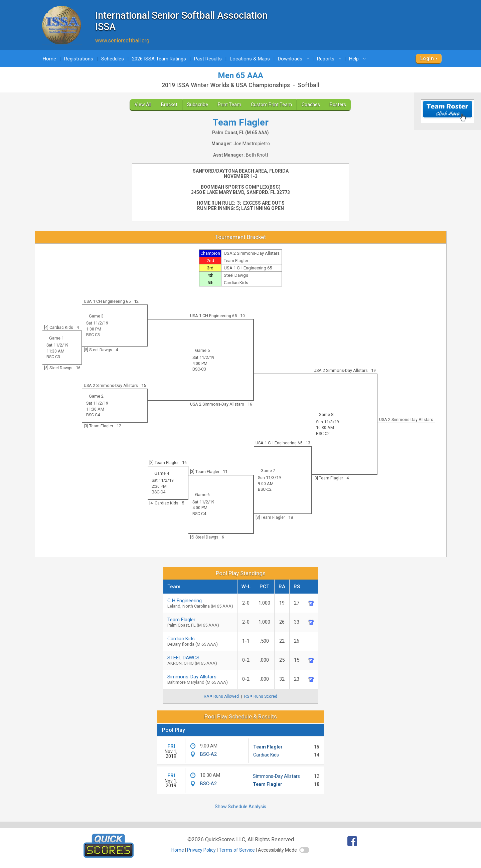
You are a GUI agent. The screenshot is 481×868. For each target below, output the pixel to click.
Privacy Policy (201, 850)
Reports (330, 59)
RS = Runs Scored (261, 696)
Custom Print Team (271, 104)
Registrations (79, 59)
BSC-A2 (208, 754)
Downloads (295, 59)
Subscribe (198, 104)
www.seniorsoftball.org (122, 41)
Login (427, 58)
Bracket (169, 104)
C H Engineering (200, 603)
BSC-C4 (93, 415)
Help (358, 59)
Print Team (229, 104)
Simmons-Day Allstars (200, 679)
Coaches (311, 104)
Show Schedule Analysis (240, 807)
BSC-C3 (93, 335)
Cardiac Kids (266, 755)
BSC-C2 (323, 433)
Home (49, 59)
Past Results (208, 59)
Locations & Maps (250, 59)
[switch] (304, 850)
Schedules (113, 59)
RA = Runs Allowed (221, 696)
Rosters (338, 104)
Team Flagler (268, 747)
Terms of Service (237, 850)
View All (143, 104)
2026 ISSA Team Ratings (159, 59)
